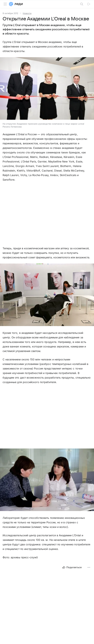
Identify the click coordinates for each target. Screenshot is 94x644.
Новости (27, 13)
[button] (47, 89)
